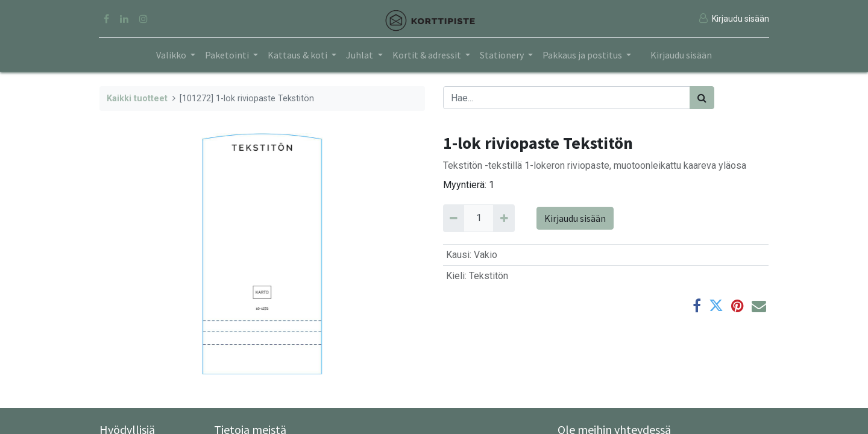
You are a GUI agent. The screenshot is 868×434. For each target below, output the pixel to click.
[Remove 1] (454, 218)
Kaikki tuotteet (137, 99)
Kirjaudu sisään (681, 55)
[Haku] (702, 98)
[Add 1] (504, 218)
